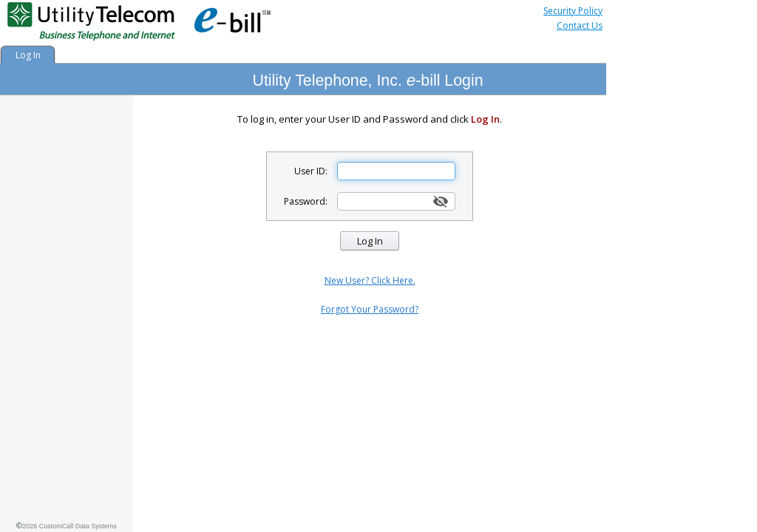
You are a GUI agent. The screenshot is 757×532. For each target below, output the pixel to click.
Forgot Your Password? (370, 309)
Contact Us (580, 25)
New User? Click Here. (370, 280)
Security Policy (573, 11)
